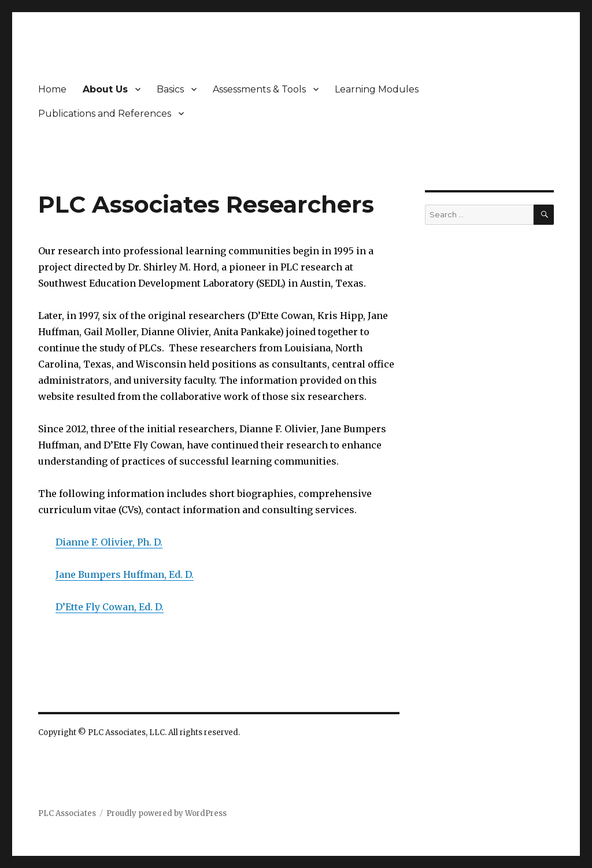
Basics (170, 89)
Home (52, 89)
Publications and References (105, 114)
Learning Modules (377, 89)
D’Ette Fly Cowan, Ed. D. (110, 607)
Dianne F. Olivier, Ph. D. (109, 542)
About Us (105, 89)
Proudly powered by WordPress (166, 813)
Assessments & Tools (259, 89)
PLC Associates (67, 813)
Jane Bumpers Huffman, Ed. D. (125, 574)
